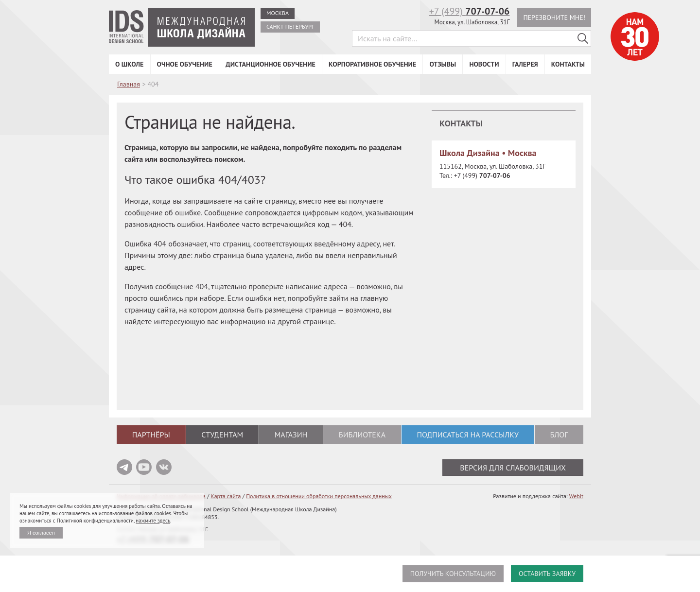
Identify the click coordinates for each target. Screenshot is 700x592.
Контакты (568, 64)
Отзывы (443, 64)
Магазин (291, 435)
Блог (559, 435)
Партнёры (151, 435)
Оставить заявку (547, 574)
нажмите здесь (153, 521)
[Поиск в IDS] (583, 38)
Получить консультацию (453, 574)
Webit (576, 496)
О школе (129, 64)
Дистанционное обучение (271, 64)
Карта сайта (226, 496)
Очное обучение (185, 64)
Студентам (222, 435)
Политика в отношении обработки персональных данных (319, 496)
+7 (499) (470, 11)
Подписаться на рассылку (467, 435)
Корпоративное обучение (372, 64)
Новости (484, 64)
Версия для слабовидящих (513, 468)
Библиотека (362, 435)
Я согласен (41, 533)
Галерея (525, 64)
